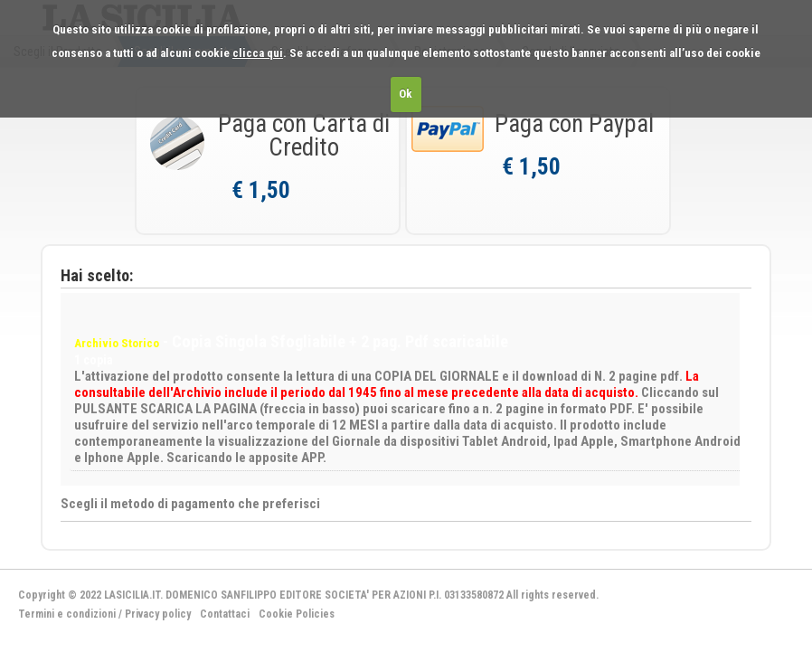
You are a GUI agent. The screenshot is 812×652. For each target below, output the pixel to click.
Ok (406, 94)
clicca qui (258, 53)
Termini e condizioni (67, 614)
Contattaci (225, 614)
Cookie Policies (297, 614)
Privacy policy (158, 614)
